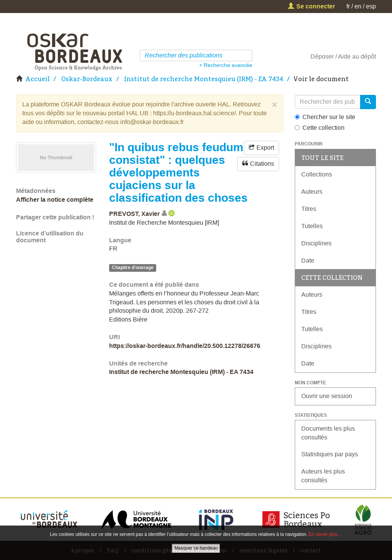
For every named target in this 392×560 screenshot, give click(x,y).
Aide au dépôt (357, 56)
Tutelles (312, 226)
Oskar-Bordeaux (87, 79)
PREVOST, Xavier (134, 214)
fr (348, 6)
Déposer (322, 56)
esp (371, 6)
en (358, 6)
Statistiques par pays (330, 454)
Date (308, 260)
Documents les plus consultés (328, 433)
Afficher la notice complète (55, 200)
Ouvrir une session (327, 396)
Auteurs (312, 192)
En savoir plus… (325, 534)
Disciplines (316, 243)
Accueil (38, 79)
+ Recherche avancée (226, 65)
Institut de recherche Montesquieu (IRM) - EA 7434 (204, 79)
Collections (317, 174)
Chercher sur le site (325, 117)
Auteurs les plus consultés (323, 476)
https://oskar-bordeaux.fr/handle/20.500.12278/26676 (185, 346)
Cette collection (320, 128)
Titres (309, 209)
